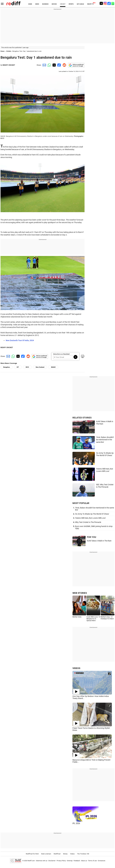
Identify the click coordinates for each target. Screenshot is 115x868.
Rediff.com (31, 861)
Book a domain (46, 854)
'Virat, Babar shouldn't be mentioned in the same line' (105, 440)
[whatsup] (113, 3)
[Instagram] (105, 3)
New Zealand (40, 367)
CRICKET (63, 4)
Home (2, 51)
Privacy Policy (61, 861)
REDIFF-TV (91, 4)
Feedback (77, 861)
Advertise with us (42, 861)
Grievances (102, 861)
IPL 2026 (76, 823)
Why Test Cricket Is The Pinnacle (88, 522)
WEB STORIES (80, 593)
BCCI (27, 367)
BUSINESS (45, 4)
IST (18, 367)
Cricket (9, 51)
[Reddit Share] (64, 65)
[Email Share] (44, 65)
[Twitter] (101, 3)
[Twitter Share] (54, 65)
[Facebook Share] (59, 65)
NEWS (37, 4)
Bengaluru (7, 367)
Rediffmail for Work (32, 854)
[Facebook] (109, 3)
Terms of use (92, 861)
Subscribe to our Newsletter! (62, 354)
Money (65, 854)
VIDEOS (76, 668)
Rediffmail (57, 854)
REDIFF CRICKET (9, 65)
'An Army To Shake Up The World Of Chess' (92, 514)
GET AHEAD (80, 4)
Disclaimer (52, 861)
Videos (72, 854)
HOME (30, 4)
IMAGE (53, 367)
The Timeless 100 (83, 854)
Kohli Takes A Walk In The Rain (99, 541)
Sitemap (70, 861)
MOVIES (54, 4)
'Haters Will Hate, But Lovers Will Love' (90, 518)
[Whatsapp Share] (49, 65)
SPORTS (71, 4)
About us (84, 861)
